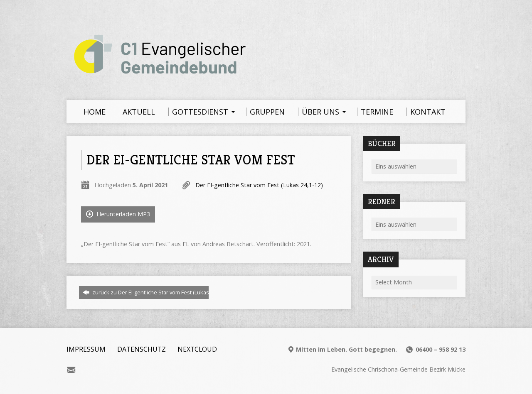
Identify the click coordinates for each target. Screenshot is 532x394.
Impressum (86, 349)
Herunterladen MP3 (118, 214)
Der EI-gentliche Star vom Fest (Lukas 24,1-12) (259, 185)
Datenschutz (142, 349)
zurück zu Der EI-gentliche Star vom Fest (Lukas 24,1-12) (156, 292)
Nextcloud (197, 349)
